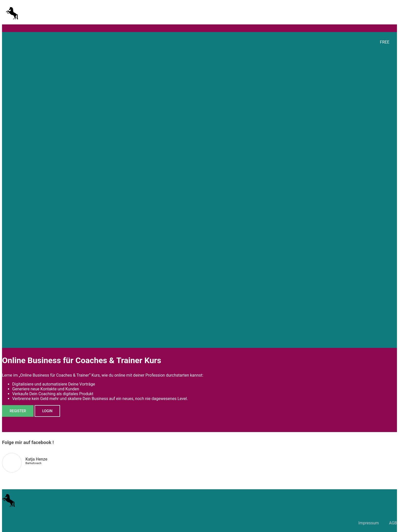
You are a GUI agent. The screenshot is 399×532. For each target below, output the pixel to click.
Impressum (369, 523)
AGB (393, 523)
